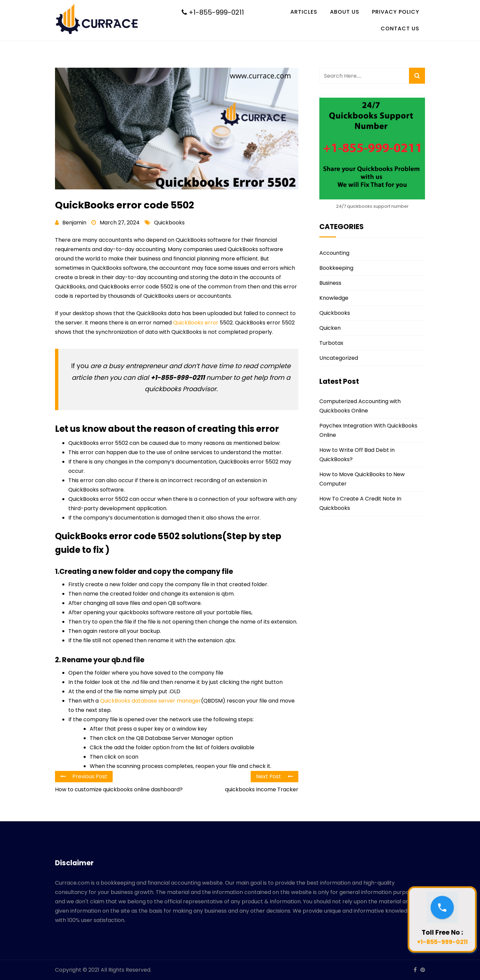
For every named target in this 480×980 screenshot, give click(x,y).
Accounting (334, 253)
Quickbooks (169, 223)
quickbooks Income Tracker (262, 789)
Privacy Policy (396, 12)
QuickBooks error (196, 323)
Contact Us (400, 29)
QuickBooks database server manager (150, 701)
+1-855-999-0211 (213, 12)
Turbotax (331, 343)
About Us (345, 12)
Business (330, 283)
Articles (304, 12)
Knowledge (334, 298)
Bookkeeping (336, 268)
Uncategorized (339, 358)
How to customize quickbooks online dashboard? (119, 789)
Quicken (330, 328)
